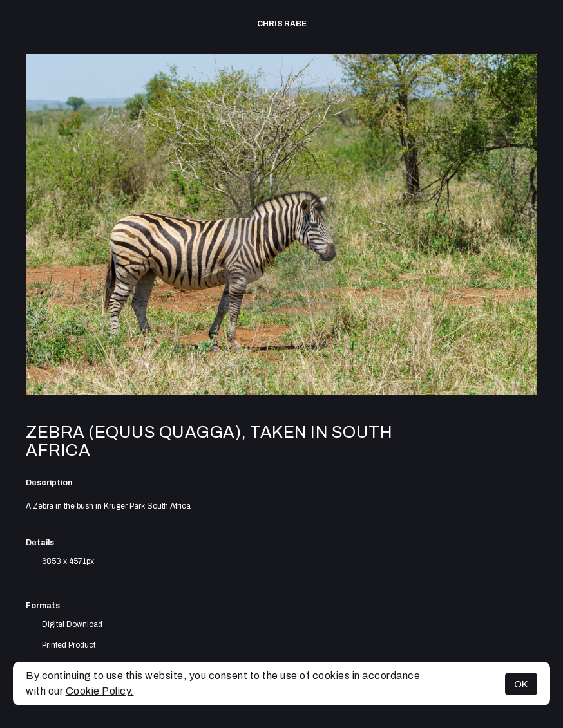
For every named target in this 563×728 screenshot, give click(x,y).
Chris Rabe (282, 24)
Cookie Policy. (100, 691)
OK (521, 684)
